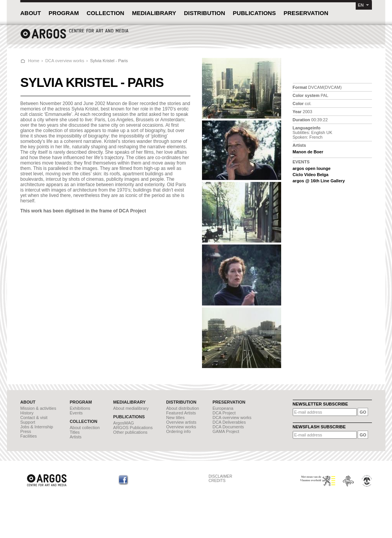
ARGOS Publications (133, 428)
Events (76, 413)
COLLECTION (105, 13)
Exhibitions (80, 408)
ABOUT (31, 13)
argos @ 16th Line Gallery (319, 181)
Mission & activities (38, 408)
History (27, 413)
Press (26, 431)
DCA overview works (65, 61)
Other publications (130, 432)
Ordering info (178, 431)
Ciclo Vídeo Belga (311, 175)
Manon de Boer (308, 152)
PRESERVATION (306, 13)
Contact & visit (34, 418)
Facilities (29, 436)
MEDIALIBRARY (154, 13)
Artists (76, 437)
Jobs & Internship (37, 427)
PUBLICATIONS (254, 13)
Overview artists (181, 422)
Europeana (223, 408)
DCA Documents (228, 427)
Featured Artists (181, 413)
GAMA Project (226, 431)
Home (34, 61)
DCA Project (224, 413)
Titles (75, 432)
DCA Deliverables (229, 422)
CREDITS (217, 481)
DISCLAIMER (220, 476)
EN (361, 5)
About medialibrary (131, 408)
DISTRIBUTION (204, 13)
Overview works (181, 427)
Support (28, 422)
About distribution (182, 408)
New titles (175, 418)
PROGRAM (64, 13)
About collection (85, 428)
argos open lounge (312, 168)
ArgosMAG (124, 423)
